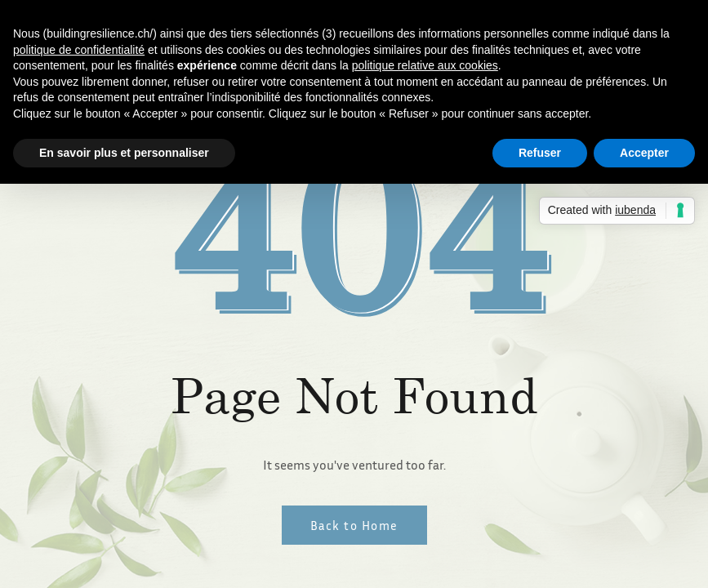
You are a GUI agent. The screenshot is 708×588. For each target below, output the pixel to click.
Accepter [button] (644, 153)
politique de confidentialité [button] (79, 50)
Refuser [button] (540, 153)
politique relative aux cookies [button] (425, 65)
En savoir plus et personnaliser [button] (124, 153)
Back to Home (354, 525)
